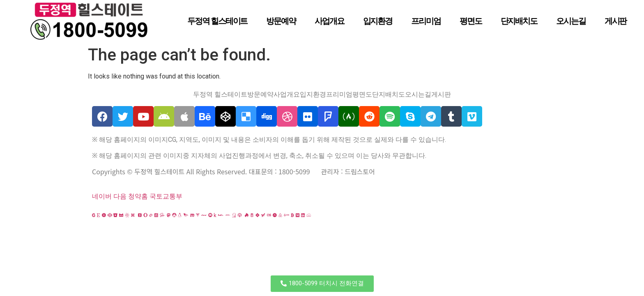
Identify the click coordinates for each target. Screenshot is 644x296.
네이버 (102, 196)
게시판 (616, 21)
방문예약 (281, 21)
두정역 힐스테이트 (217, 21)
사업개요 (329, 21)
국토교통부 (166, 196)
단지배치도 (519, 21)
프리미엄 (426, 21)
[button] (322, 284)
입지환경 (378, 21)
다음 (120, 196)
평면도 (471, 21)
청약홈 (138, 196)
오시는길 (571, 21)
